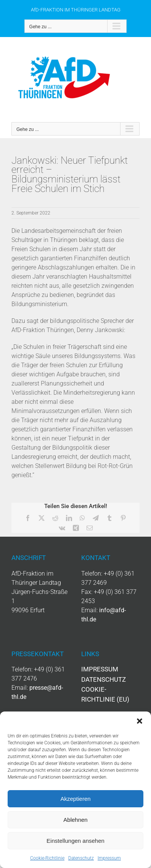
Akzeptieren (75, 799)
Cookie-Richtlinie (47, 858)
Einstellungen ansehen (75, 841)
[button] (140, 721)
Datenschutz (81, 858)
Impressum (109, 858)
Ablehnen (75, 820)
